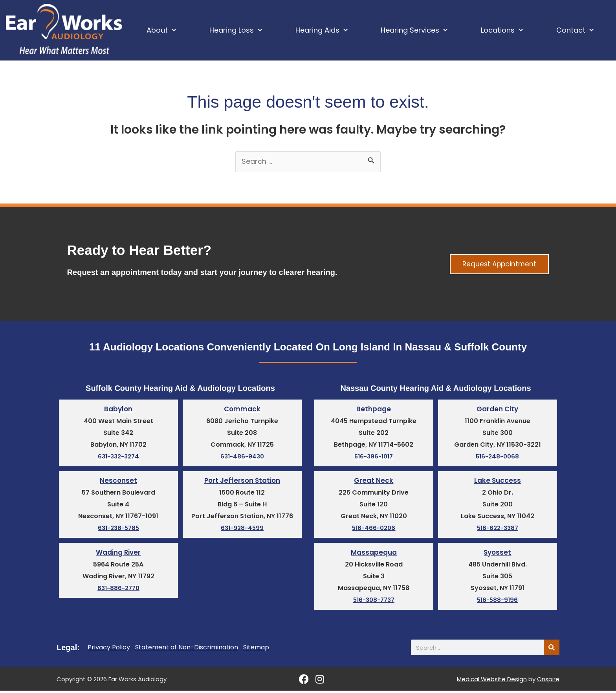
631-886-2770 (118, 590)
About (161, 30)
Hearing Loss (236, 30)
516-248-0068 (498, 458)
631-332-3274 (118, 458)
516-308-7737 (374, 602)
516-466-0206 (374, 530)
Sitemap (256, 650)
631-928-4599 (242, 530)
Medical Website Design (492, 681)
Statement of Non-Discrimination (187, 650)
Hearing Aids (322, 30)
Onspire (548, 681)
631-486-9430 (242, 458)
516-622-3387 (497, 530)
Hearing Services (414, 30)
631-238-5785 (118, 530)
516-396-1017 (374, 458)
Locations (502, 30)
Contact (575, 30)
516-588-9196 (497, 602)
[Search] (552, 650)
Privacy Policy (109, 650)
